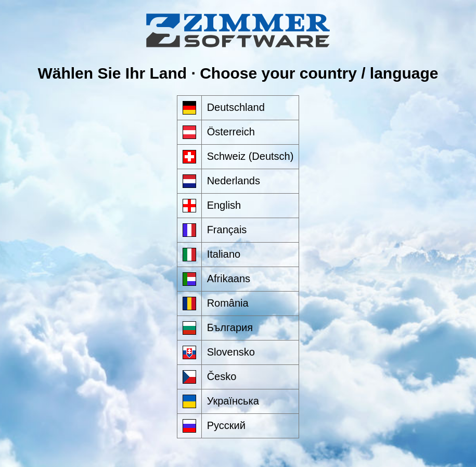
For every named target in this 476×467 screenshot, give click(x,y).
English (224, 205)
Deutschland (236, 107)
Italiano (224, 254)
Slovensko (231, 352)
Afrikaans (229, 279)
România (228, 303)
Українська (233, 401)
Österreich (231, 132)
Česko (222, 376)
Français (227, 230)
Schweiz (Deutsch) (250, 156)
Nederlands (234, 181)
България (230, 327)
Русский (226, 425)
